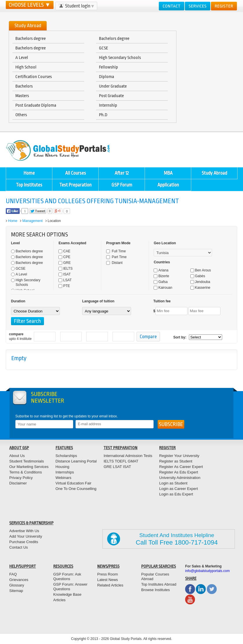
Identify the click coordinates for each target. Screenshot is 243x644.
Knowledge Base (67, 594)
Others (21, 115)
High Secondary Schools (120, 58)
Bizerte (161, 276)
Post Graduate (111, 96)
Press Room (108, 574)
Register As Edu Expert (178, 472)
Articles (59, 600)
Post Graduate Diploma (36, 105)
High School (26, 67)
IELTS (65, 269)
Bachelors (24, 86)
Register (224, 6)
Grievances (19, 580)
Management (32, 221)
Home (29, 173)
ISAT (65, 274)
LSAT (65, 280)
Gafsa (161, 282)
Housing (62, 467)
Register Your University (179, 456)
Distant (114, 263)
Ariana (161, 270)
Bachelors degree (31, 38)
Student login (76, 6)
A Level (22, 58)
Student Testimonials (27, 461)
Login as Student (173, 483)
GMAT (133, 461)
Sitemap (16, 591)
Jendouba (200, 282)
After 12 (122, 173)
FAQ (13, 574)
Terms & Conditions (26, 472)
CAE (64, 251)
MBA (168, 173)
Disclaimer (18, 483)
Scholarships (66, 456)
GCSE (104, 48)
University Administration (180, 478)
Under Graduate (113, 86)
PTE (64, 286)
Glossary (17, 585)
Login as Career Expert (178, 489)
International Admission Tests (128, 456)
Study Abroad (214, 173)
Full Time (116, 251)
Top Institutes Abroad (159, 584)
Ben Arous (201, 270)
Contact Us (19, 547)
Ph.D (103, 115)
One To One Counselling (76, 489)
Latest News (108, 580)
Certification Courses (34, 77)
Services (198, 6)
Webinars (63, 478)
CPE (64, 257)
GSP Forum (122, 185)
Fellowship (108, 67)
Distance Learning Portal (76, 461)
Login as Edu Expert (176, 494)
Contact (172, 6)
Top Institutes (29, 185)
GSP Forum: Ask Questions (67, 577)
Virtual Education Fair (73, 483)
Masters (22, 96)
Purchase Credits (24, 542)
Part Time (116, 257)
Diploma (106, 77)
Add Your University (26, 536)
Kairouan (163, 288)
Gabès (198, 276)
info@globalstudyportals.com (207, 571)
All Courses (76, 173)
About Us (17, 456)
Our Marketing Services (29, 467)
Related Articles (110, 585)
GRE (65, 263)
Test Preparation (75, 185)
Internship (108, 105)
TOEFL (120, 461)
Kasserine (200, 288)
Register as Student (176, 461)
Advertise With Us (24, 531)
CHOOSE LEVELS (30, 5)
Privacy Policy (21, 478)
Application (168, 185)
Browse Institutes (155, 590)
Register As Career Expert (181, 467)
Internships (65, 472)
